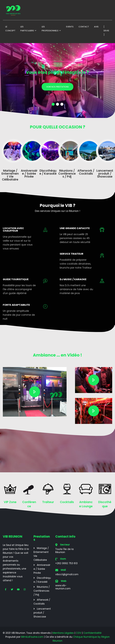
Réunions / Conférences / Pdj (42, 591)
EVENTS (70, 27)
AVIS (96, 27)
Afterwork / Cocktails (42, 602)
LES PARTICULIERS (27, 29)
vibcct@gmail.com (67, 574)
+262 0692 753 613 (66, 563)
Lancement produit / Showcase (42, 613)
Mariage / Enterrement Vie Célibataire (41, 554)
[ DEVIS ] (106, 31)
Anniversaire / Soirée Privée (42, 569)
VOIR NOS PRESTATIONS (57, 87)
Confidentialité (92, 633)
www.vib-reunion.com (63, 587)
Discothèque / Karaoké (42, 580)
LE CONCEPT (10, 29)
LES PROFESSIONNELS (50, 29)
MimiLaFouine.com (32, 637)
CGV (79, 633)
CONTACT (84, 27)
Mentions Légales (63, 633)
